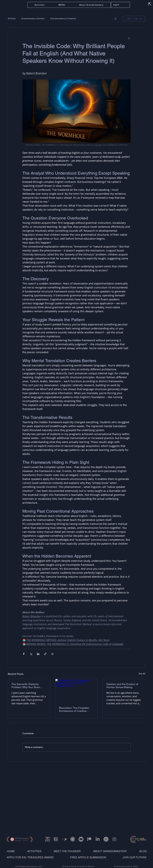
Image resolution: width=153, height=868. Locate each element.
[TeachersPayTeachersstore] (64, 839)
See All (142, 674)
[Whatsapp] (106, 839)
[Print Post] (52, 654)
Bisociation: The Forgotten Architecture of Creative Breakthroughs (74, 709)
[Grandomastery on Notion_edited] (56, 839)
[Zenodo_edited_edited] (48, 839)
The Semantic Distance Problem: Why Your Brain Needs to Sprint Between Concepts (26, 686)
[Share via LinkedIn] (38, 654)
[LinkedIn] (98, 839)
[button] (62, 5)
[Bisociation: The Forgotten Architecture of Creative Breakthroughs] (77, 691)
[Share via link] (45, 654)
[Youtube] (81, 839)
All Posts (12, 18)
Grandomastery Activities (33, 18)
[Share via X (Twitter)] (31, 654)
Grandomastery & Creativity (63, 18)
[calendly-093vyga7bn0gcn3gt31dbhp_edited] (73, 839)
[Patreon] (89, 839)
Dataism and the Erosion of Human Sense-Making (122, 686)
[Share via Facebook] (24, 654)
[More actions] (129, 38)
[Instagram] (114, 839)
